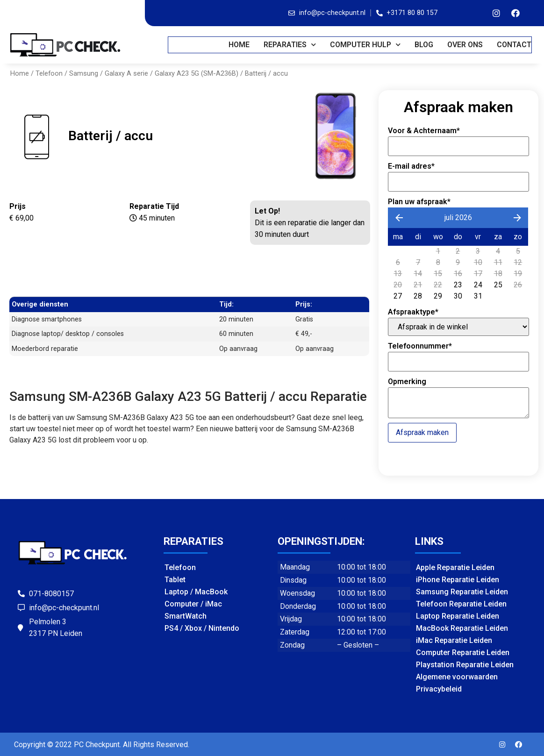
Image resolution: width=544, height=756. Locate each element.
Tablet (175, 580)
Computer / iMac (193, 604)
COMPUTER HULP (366, 45)
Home (240, 45)
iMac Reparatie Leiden (454, 640)
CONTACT (515, 45)
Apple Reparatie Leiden (455, 567)
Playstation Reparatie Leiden (465, 665)
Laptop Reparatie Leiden (458, 616)
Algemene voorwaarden (457, 677)
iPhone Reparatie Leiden (458, 580)
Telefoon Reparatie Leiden (461, 604)
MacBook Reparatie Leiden (462, 628)
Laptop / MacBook (196, 592)
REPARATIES (290, 45)
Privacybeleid (439, 689)
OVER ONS (465, 45)
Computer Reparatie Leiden (463, 653)
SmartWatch (186, 616)
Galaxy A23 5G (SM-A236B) (197, 73)
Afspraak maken (422, 432)
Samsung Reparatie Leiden (462, 592)
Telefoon (49, 73)
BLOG (424, 45)
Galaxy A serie (126, 73)
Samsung (84, 73)
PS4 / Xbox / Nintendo (202, 628)
